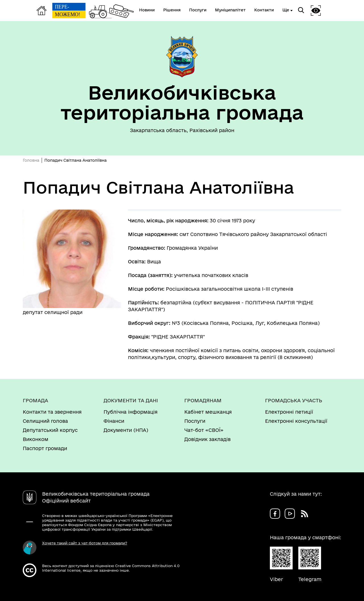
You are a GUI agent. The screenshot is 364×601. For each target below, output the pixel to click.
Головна (31, 160)
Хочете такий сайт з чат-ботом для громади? (85, 543)
